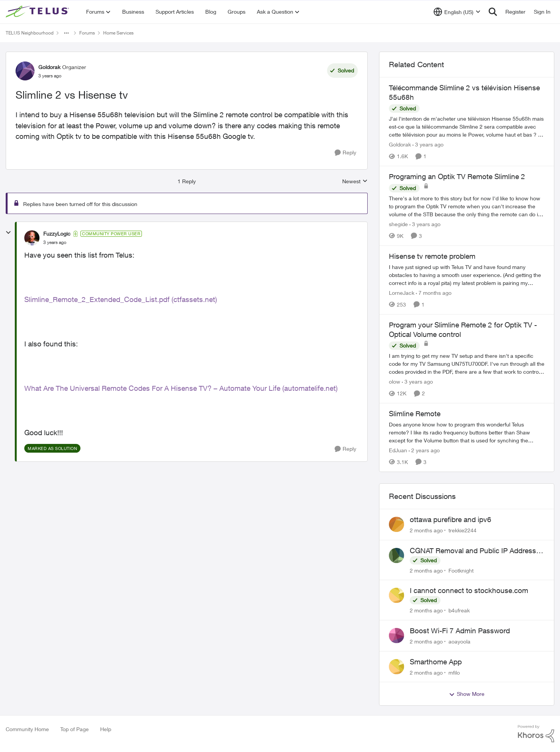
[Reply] (345, 153)
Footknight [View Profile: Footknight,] (461, 570)
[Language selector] (457, 12)
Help (106, 729)
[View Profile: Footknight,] (396, 555)
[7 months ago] (434, 293)
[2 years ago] (424, 450)
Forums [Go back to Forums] (87, 33)
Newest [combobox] (355, 182)
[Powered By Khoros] (536, 734)
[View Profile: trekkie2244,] (396, 524)
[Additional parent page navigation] (66, 33)
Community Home (27, 729)
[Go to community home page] (38, 12)
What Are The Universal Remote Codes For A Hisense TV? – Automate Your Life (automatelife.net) (181, 388)
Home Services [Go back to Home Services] (118, 33)
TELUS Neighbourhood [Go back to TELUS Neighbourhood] (30, 33)
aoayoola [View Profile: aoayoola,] (459, 641)
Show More (467, 694)
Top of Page (75, 729)
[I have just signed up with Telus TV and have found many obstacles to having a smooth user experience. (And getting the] (467, 275)
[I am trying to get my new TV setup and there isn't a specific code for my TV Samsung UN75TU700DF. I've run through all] (467, 364)
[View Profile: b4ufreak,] (396, 595)
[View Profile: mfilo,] (396, 667)
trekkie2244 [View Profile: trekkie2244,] (462, 530)
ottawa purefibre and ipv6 (451, 519)
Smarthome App (436, 662)
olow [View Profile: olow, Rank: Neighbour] (395, 382)
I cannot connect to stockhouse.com (469, 590)
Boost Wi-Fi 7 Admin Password (460, 631)
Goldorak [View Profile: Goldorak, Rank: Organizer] (49, 67)
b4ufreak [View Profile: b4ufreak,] (459, 610)
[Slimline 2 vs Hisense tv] (55, 242)
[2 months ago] (426, 530)
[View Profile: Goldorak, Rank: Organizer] (25, 71)
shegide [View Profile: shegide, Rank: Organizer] (398, 224)
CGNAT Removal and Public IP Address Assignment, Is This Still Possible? (473, 551)
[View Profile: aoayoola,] (396, 636)
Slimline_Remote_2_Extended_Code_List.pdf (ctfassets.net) (121, 299)
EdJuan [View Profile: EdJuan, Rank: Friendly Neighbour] (398, 450)
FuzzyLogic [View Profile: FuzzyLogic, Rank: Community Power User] (57, 234)
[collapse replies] (8, 233)
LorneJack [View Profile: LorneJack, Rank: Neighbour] (402, 293)
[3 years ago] (428, 144)
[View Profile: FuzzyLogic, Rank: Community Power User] (32, 238)
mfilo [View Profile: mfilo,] (454, 672)
